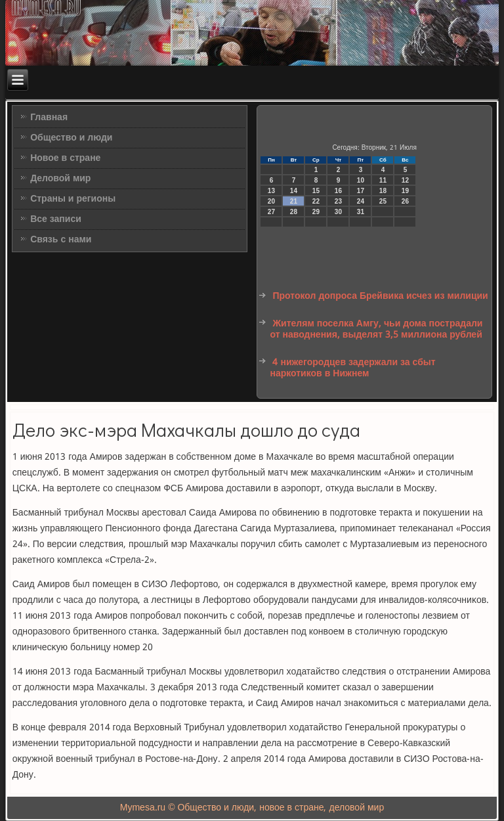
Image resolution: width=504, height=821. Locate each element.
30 (338, 212)
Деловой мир (60, 179)
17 (361, 191)
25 (383, 201)
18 (383, 191)
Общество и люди (71, 138)
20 (271, 201)
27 (271, 212)
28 (294, 212)
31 (361, 212)
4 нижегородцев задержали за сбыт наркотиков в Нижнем (352, 368)
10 (361, 180)
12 (405, 180)
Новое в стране (65, 158)
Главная (49, 118)
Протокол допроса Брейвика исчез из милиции (380, 296)
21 (294, 201)
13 (271, 191)
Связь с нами (61, 240)
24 (361, 201)
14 (294, 191)
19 (405, 191)
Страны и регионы (73, 199)
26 (405, 201)
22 (316, 201)
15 (316, 191)
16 (338, 191)
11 (383, 180)
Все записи (56, 219)
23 (338, 201)
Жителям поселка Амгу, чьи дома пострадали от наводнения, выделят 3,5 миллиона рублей (376, 330)
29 (316, 212)
